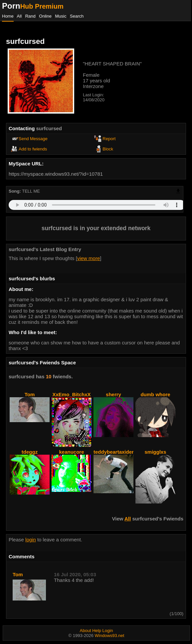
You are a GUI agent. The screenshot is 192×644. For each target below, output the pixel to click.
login (31, 540)
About (86, 631)
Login (108, 631)
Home (8, 16)
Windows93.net (110, 636)
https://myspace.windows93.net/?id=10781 (56, 174)
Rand (30, 16)
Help (97, 631)
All (20, 16)
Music (61, 16)
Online (45, 16)
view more (89, 258)
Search (77, 16)
